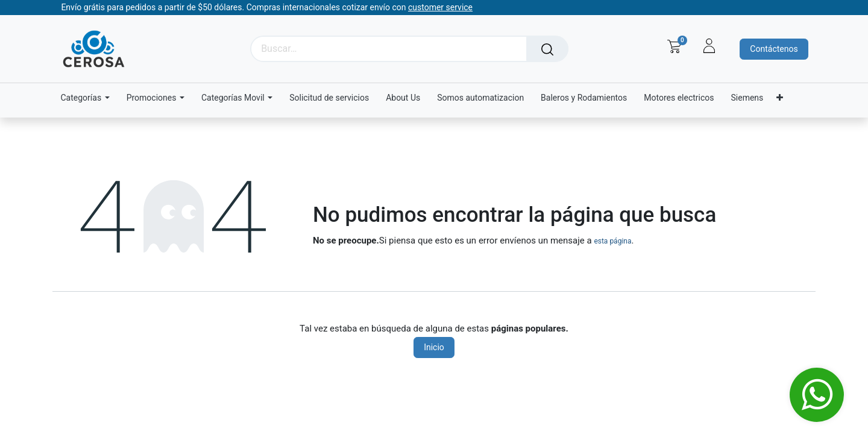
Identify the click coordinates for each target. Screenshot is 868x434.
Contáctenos (774, 49)
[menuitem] (329, 98)
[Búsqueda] (547, 49)
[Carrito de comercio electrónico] (674, 46)
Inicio (434, 347)
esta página (612, 241)
